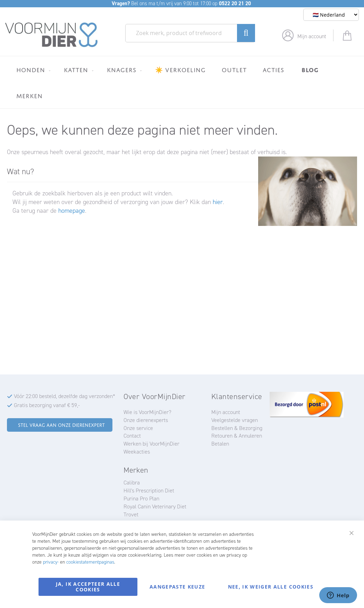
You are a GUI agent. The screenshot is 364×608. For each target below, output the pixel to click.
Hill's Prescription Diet (149, 491)
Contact (132, 436)
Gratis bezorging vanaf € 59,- (47, 405)
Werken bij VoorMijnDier (151, 444)
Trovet (131, 514)
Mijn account (312, 36)
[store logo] (52, 35)
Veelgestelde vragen (235, 420)
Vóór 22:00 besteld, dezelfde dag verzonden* (65, 396)
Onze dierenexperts (146, 420)
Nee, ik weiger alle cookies (271, 587)
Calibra (132, 483)
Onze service (138, 428)
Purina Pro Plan (141, 499)
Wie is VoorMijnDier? (147, 412)
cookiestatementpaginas (90, 562)
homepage (72, 211)
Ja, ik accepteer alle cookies (88, 587)
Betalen (220, 444)
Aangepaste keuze (177, 587)
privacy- (51, 562)
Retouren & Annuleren (237, 436)
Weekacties (137, 452)
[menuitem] (32, 70)
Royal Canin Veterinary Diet (155, 506)
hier (218, 202)
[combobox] (190, 33)
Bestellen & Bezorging (237, 428)
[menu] (182, 82)
